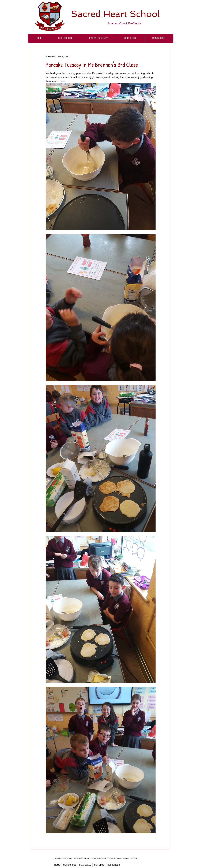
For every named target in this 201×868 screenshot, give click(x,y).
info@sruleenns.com (82, 858)
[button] (98, 38)
